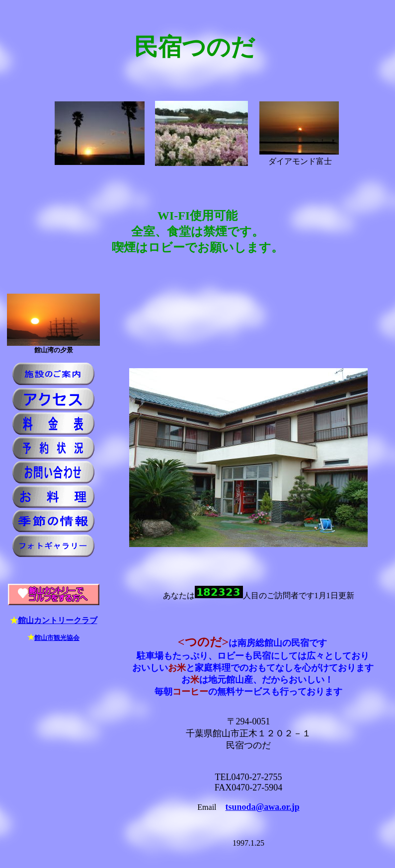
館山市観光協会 (57, 638)
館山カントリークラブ (58, 620)
